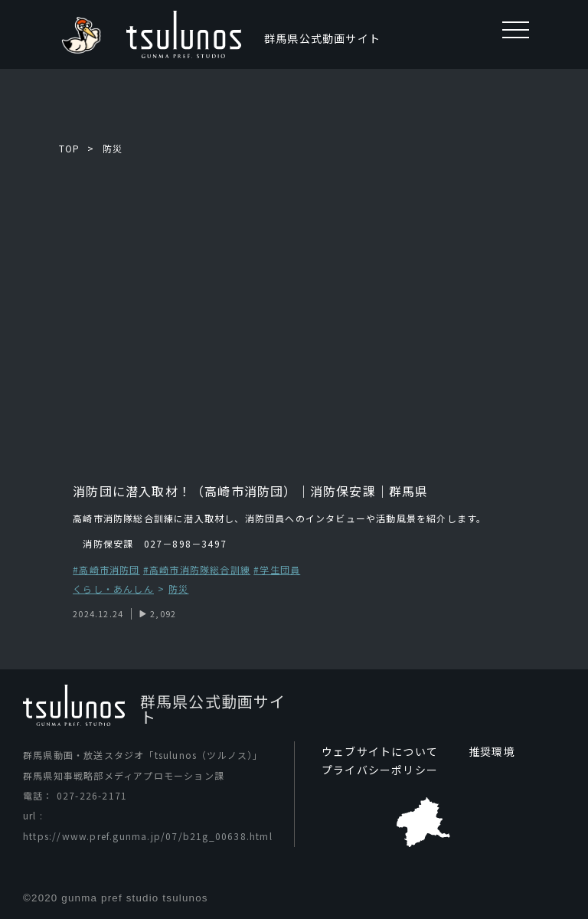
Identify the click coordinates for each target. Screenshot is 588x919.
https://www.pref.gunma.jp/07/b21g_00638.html (148, 836)
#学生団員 (277, 569)
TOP (70, 148)
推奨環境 (492, 751)
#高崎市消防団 (106, 569)
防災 (113, 148)
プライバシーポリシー (380, 770)
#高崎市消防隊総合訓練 (197, 569)
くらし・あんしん (113, 589)
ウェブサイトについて (380, 751)
